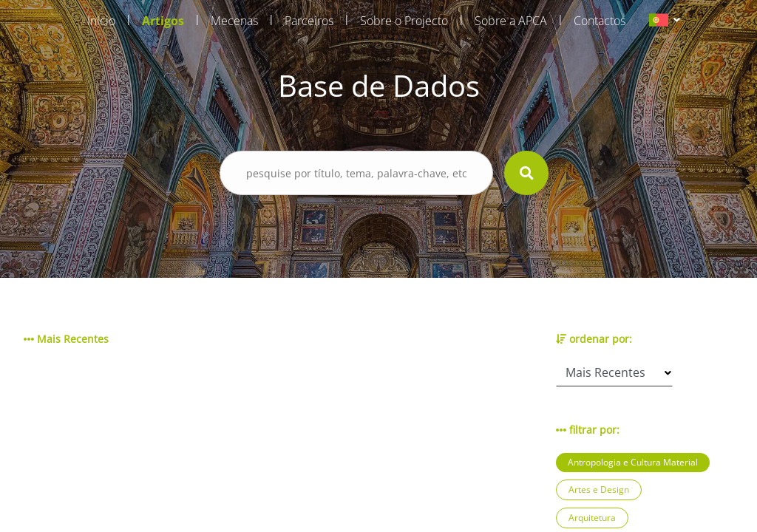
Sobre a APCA (511, 21)
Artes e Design (599, 490)
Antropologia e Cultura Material (633, 462)
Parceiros (309, 21)
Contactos (600, 21)
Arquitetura (592, 518)
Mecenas (234, 21)
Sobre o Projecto (404, 21)
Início (101, 21)
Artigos (163, 21)
